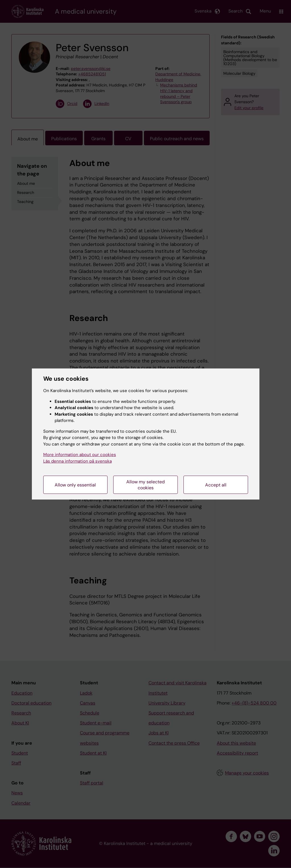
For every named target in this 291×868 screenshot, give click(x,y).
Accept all (216, 485)
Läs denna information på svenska (78, 461)
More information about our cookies (80, 455)
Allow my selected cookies (145, 485)
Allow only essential (75, 485)
